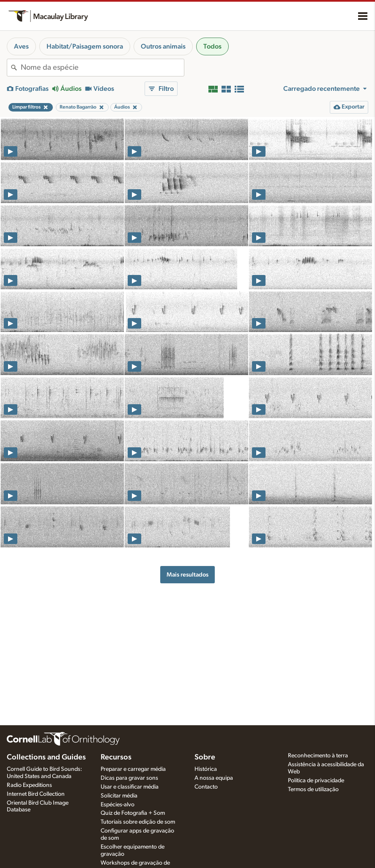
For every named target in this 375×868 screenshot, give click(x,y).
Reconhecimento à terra (318, 756)
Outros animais (163, 46)
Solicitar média (119, 796)
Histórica (206, 769)
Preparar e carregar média (133, 769)
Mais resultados (187, 575)
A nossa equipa (214, 778)
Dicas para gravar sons (129, 778)
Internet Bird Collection (36, 794)
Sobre (205, 757)
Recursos (116, 757)
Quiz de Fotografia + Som (133, 813)
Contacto (206, 787)
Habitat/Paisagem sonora (85, 46)
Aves (21, 46)
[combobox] (102, 68)
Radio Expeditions (29, 785)
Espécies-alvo (118, 805)
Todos (212, 46)
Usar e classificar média (130, 787)
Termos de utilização (313, 789)
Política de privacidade (316, 781)
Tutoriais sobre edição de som (138, 822)
